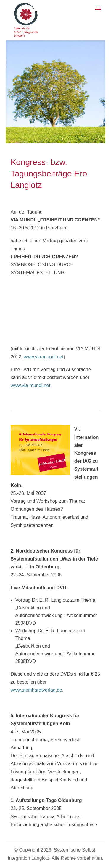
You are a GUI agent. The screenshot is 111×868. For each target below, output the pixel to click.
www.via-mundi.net (44, 357)
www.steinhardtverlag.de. (37, 690)
